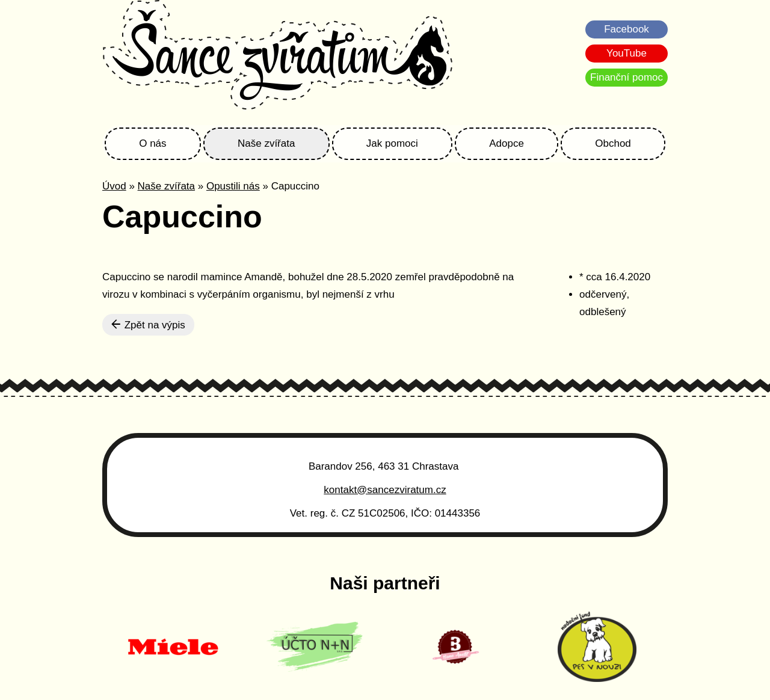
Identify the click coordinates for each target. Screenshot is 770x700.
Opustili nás (233, 186)
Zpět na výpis (148, 325)
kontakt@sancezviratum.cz (385, 490)
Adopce (507, 143)
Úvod (114, 186)
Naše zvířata (266, 143)
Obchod (613, 143)
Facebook (627, 29)
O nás (152, 143)
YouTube (627, 53)
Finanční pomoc (627, 77)
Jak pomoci (392, 143)
